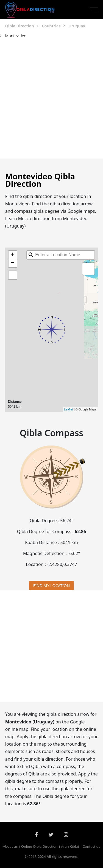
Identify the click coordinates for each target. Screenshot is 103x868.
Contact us (91, 847)
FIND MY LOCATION (51, 586)
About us (10, 847)
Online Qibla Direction (39, 847)
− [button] (13, 263)
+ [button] (13, 255)
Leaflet (69, 409)
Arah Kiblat (70, 847)
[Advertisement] (51, 103)
